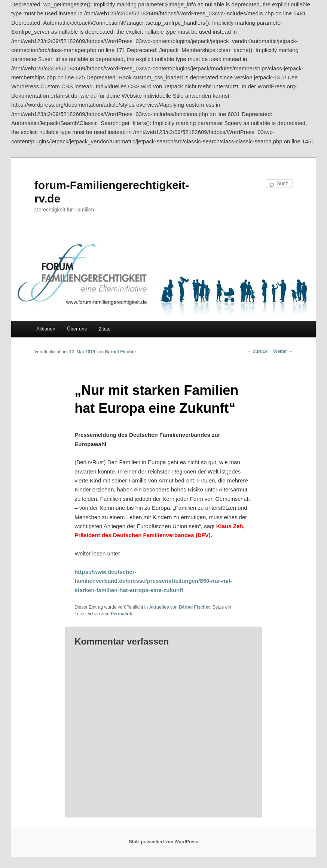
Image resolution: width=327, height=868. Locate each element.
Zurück (257, 351)
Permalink (121, 614)
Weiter (283, 351)
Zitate (105, 329)
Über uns (77, 329)
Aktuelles (159, 607)
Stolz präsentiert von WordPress (163, 842)
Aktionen (46, 329)
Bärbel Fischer (120, 352)
